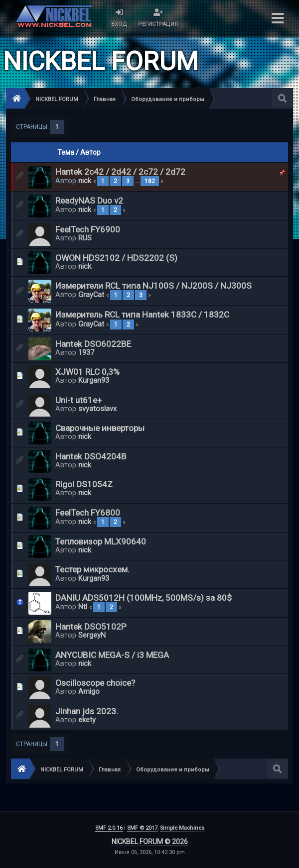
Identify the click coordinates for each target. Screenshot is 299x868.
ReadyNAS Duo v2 (89, 201)
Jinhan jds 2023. (87, 711)
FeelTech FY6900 (88, 229)
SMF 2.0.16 (109, 828)
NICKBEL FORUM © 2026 (150, 842)
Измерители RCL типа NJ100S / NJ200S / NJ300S (153, 286)
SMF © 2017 (142, 828)
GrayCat (91, 295)
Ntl (83, 607)
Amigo (89, 691)
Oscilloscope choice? (95, 683)
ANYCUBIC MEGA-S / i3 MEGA (112, 655)
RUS (85, 238)
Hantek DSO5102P (91, 627)
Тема (66, 152)
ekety (87, 720)
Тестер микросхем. (92, 569)
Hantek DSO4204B (91, 456)
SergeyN (92, 635)
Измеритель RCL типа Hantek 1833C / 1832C (142, 315)
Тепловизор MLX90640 (101, 542)
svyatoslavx (97, 409)
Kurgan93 (94, 380)
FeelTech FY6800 (88, 513)
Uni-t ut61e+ (79, 400)
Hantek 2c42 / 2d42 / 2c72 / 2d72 (120, 172)
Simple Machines (182, 828)
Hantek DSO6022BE (93, 344)
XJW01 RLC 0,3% (87, 372)
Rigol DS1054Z (84, 484)
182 (150, 181)
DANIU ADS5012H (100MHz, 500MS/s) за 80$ (144, 598)
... (138, 181)
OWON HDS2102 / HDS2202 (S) (116, 258)
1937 (86, 352)
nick (85, 181)
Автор (90, 152)
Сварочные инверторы (100, 428)
